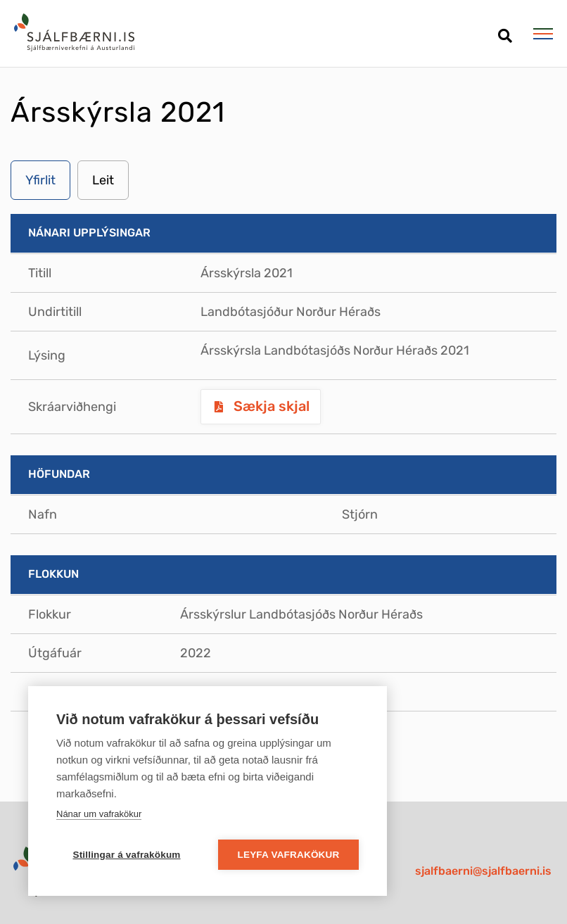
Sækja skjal (270, 406)
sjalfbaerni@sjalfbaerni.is (483, 871)
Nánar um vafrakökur (99, 814)
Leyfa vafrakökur (289, 855)
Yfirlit (40, 180)
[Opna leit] (505, 31)
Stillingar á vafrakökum (126, 855)
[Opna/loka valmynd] (543, 34)
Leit (103, 180)
